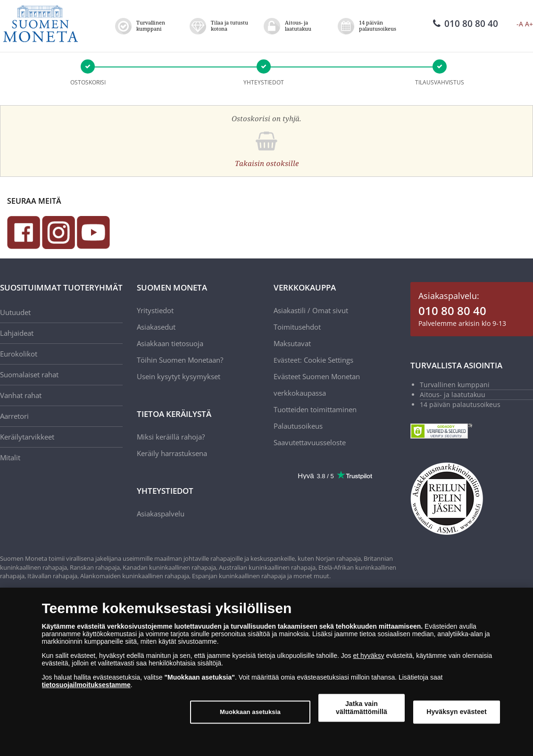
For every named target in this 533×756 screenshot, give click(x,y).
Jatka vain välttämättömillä (362, 708)
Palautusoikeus (298, 426)
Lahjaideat (17, 333)
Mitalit (10, 457)
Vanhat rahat (21, 395)
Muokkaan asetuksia (250, 712)
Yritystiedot (155, 310)
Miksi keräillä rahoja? (171, 437)
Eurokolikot (19, 354)
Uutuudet (15, 312)
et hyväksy (368, 656)
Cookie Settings (329, 360)
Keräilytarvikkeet (27, 437)
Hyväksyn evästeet (457, 712)
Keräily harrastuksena (172, 453)
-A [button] (520, 24)
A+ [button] (529, 24)
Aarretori (14, 416)
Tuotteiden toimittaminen (315, 409)
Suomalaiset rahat (29, 374)
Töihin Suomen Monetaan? (180, 360)
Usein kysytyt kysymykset (179, 376)
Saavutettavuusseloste (310, 442)
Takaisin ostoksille (267, 163)
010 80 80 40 (466, 24)
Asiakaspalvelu (161, 514)
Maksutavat (292, 343)
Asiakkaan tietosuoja (170, 343)
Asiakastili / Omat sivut (311, 310)
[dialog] (266, 672)
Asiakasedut (156, 327)
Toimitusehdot (297, 327)
